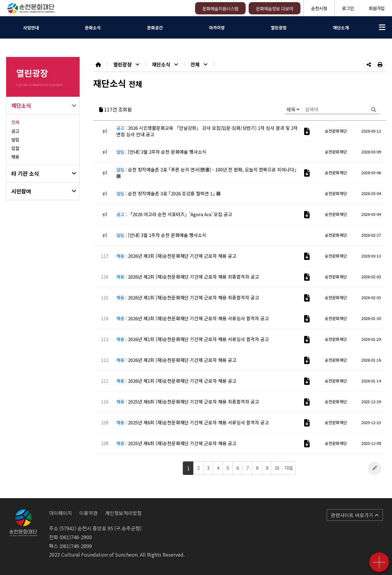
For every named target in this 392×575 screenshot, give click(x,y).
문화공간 (155, 28)
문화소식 (93, 28)
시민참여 (21, 191)
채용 (15, 157)
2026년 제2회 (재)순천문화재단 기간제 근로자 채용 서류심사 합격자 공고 (193, 318)
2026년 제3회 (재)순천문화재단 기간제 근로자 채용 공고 (176, 256)
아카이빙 (217, 28)
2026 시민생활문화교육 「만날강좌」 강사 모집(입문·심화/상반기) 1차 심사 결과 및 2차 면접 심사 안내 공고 (207, 131)
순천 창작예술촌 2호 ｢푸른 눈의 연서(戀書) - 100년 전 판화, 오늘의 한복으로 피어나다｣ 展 (207, 173)
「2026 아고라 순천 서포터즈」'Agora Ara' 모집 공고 (174, 214)
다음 (289, 468)
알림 (15, 139)
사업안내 (31, 28)
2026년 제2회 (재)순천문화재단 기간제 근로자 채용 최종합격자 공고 (188, 277)
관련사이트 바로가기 (355, 515)
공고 (15, 131)
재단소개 (341, 28)
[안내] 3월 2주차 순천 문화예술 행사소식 (161, 152)
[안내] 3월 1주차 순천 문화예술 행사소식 (161, 235)
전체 (15, 122)
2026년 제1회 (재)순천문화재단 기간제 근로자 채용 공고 (176, 381)
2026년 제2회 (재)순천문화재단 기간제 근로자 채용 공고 (176, 360)
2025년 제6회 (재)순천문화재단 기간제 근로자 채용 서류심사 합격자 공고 (193, 422)
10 (277, 468)
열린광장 (279, 28)
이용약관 (89, 513)
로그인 (348, 8)
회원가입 (377, 8)
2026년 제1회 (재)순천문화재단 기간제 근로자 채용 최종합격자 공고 (188, 297)
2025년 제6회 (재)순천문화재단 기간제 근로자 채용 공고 (176, 443)
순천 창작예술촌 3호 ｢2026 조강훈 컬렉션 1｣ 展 (169, 193)
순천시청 (319, 8)
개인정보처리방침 (123, 513)
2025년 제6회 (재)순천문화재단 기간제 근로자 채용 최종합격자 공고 (188, 402)
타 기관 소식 (25, 173)
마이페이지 (60, 513)
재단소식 (21, 105)
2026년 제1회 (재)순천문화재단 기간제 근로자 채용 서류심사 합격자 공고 (193, 339)
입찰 (15, 148)
